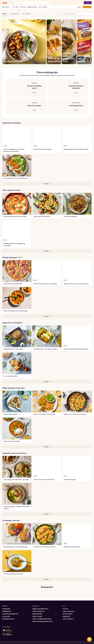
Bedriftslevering (8, 619)
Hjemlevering (37, 614)
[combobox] (31, 3)
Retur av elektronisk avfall (42, 619)
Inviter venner (68, 614)
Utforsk (5, 14)
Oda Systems (68, 619)
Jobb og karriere (69, 611)
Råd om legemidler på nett (43, 621)
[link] (17, 140)
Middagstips (7, 611)
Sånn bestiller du (38, 611)
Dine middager (27, 14)
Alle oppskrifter (15, 14)
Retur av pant (37, 616)
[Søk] (11, 3)
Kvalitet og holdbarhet (10, 614)
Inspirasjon (6, 609)
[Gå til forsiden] (5, 3)
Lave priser (6, 616)
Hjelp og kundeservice (40, 609)
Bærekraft (66, 616)
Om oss (65, 609)
